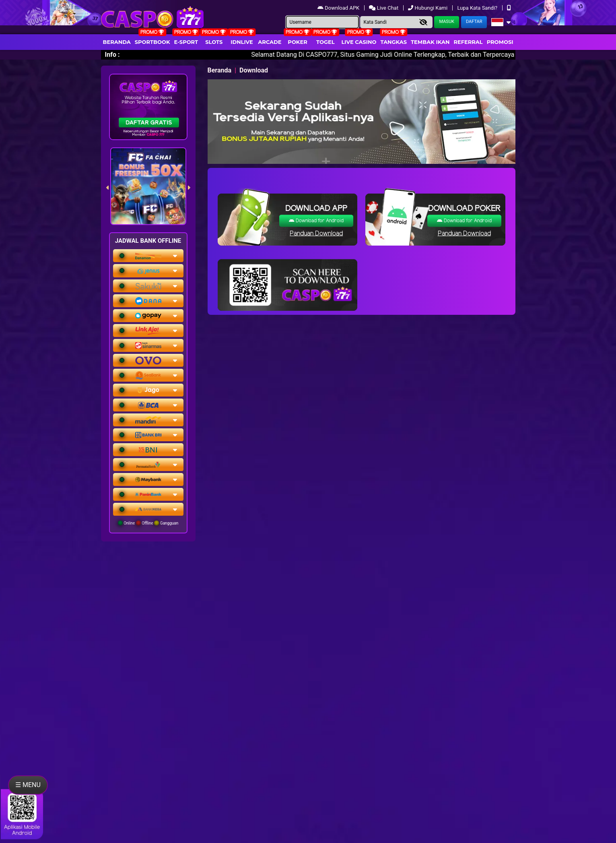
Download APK (339, 8)
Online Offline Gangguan (148, 523)
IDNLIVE (242, 42)
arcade (270, 42)
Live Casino (359, 42)
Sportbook (152, 42)
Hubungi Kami (428, 8)
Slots (214, 42)
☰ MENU (28, 785)
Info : (112, 55)
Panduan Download (316, 234)
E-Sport (186, 42)
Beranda (117, 42)
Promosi (500, 42)
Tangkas (394, 42)
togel (325, 42)
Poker (297, 42)
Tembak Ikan (430, 42)
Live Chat (384, 8)
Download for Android (316, 221)
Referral (468, 42)
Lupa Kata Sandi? (478, 8)
